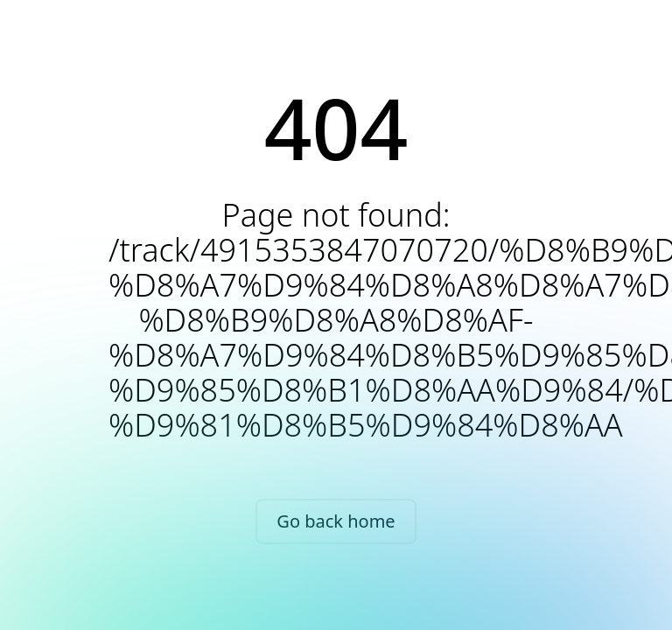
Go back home (336, 521)
